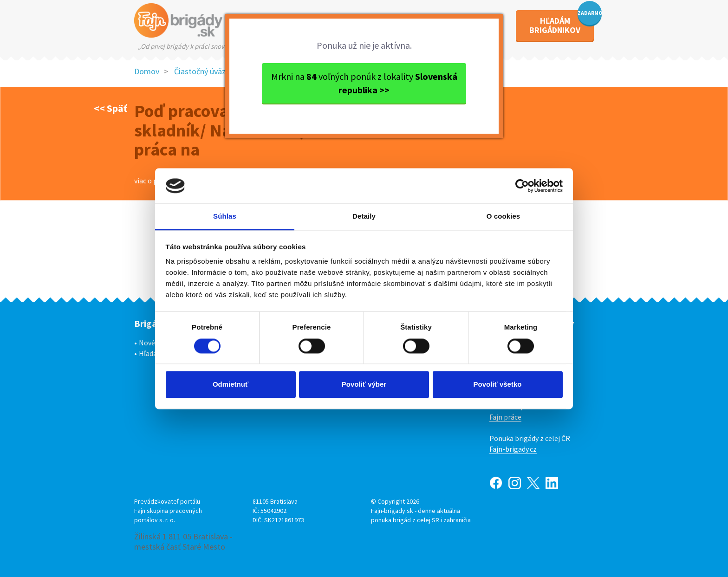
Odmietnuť (231, 385)
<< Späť (110, 108)
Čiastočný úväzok (204, 71)
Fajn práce (505, 417)
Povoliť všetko (498, 385)
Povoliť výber (364, 385)
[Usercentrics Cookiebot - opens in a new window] (522, 186)
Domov (147, 71)
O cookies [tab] (504, 217)
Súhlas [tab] (225, 217)
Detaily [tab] (364, 217)
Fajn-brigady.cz (513, 449)
